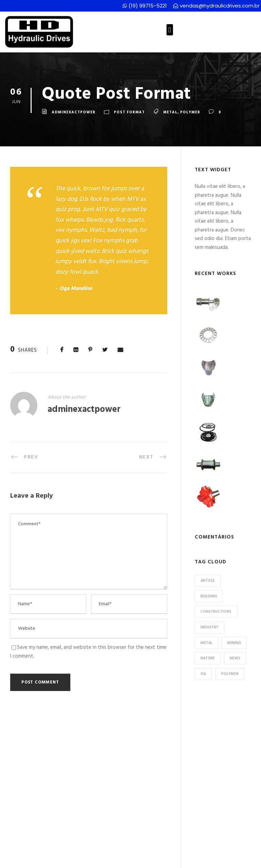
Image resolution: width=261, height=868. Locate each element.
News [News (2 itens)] (235, 658)
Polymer (190, 113)
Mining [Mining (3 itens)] (234, 643)
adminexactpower (74, 113)
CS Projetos (195, 860)
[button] (170, 30)
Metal (170, 113)
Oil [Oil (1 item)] (203, 674)
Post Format (129, 113)
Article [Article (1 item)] (208, 581)
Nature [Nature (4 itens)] (208, 658)
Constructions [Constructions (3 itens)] (216, 612)
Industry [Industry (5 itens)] (210, 627)
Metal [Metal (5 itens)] (206, 643)
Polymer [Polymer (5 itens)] (230, 674)
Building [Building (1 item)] (209, 596)
